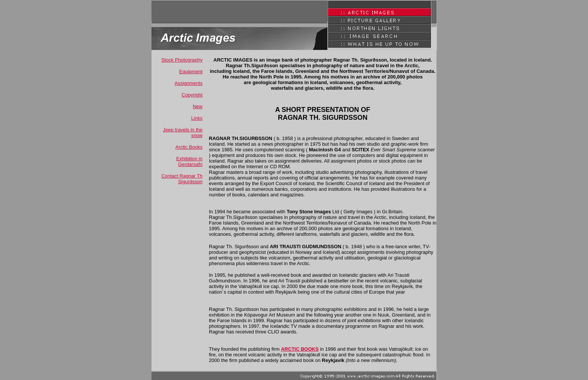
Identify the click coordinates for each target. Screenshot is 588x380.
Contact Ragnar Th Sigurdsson (182, 179)
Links (197, 118)
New (198, 106)
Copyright (192, 95)
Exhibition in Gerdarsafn (189, 161)
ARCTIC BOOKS (300, 349)
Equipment (191, 72)
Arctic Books (189, 147)
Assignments (189, 83)
